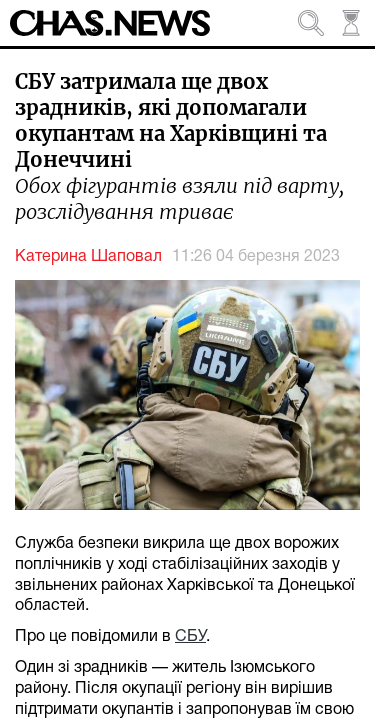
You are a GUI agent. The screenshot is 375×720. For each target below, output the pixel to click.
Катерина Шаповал (88, 257)
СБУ (190, 637)
